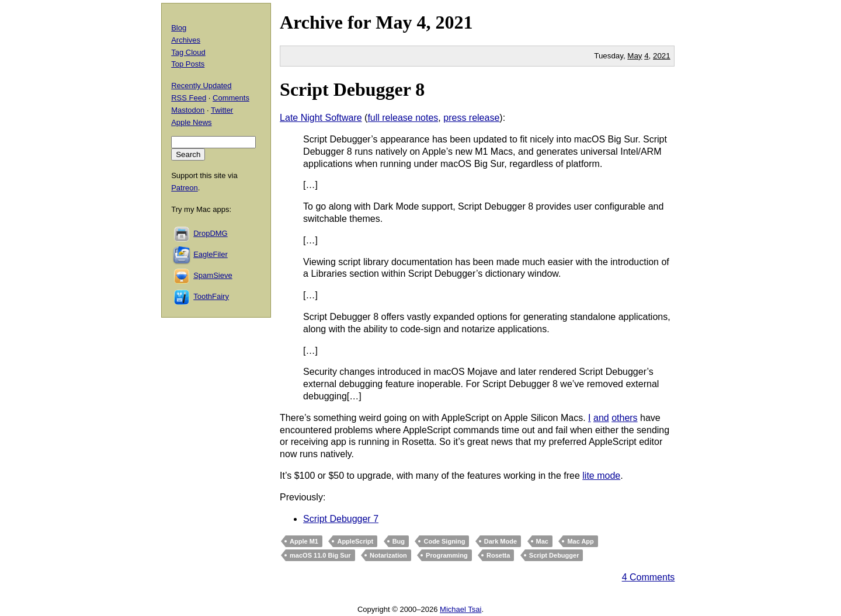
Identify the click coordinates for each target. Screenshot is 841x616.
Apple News (191, 122)
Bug (399, 541)
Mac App (580, 541)
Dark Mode (501, 541)
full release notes (403, 118)
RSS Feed (189, 98)
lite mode (601, 476)
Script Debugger (554, 555)
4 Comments (649, 577)
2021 (454, 22)
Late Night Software (321, 118)
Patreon (185, 188)
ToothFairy (211, 296)
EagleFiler (211, 254)
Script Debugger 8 (352, 89)
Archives (186, 40)
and (601, 418)
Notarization (388, 555)
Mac (542, 541)
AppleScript (355, 541)
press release (471, 118)
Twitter (222, 110)
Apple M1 (304, 541)
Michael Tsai (461, 609)
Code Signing (444, 541)
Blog (179, 28)
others (624, 418)
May (394, 22)
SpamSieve (213, 275)
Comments (231, 98)
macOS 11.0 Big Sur (320, 555)
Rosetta (498, 555)
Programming (447, 555)
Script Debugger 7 (341, 519)
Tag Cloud (188, 52)
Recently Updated (201, 86)
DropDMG (211, 233)
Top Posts (188, 64)
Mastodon (188, 110)
